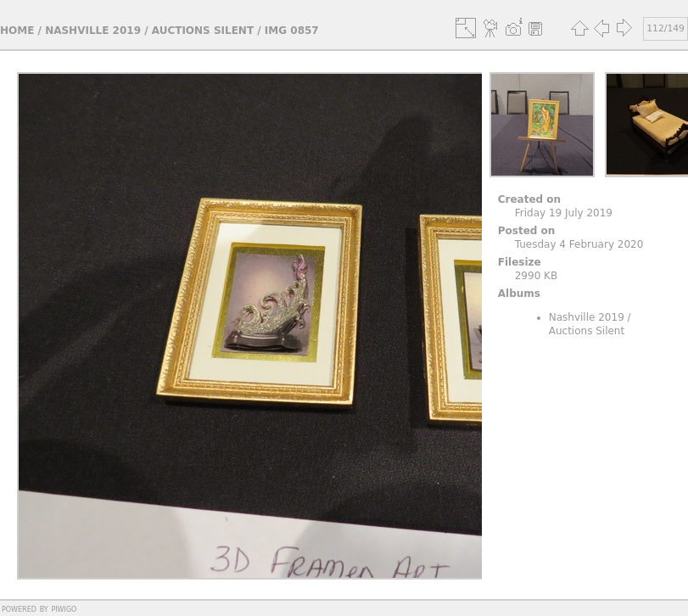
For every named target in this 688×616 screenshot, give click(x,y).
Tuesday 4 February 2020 (579, 244)
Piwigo (64, 608)
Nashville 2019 (93, 31)
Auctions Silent (203, 31)
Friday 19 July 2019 (564, 213)
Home (17, 31)
